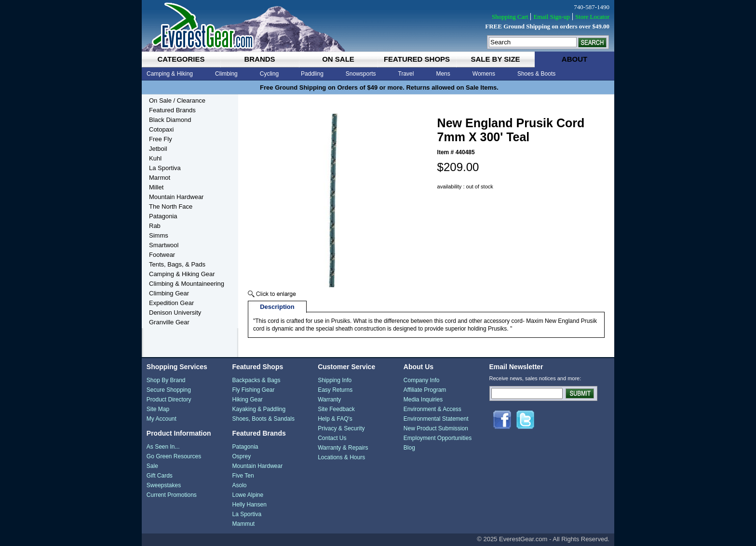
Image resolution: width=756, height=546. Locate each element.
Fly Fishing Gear (253, 390)
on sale (338, 59)
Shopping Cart (510, 17)
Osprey (241, 456)
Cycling (269, 74)
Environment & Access (432, 409)
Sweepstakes (164, 485)
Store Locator (592, 17)
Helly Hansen (249, 505)
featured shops (417, 59)
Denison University (175, 313)
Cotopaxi (161, 129)
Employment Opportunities (438, 438)
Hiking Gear (247, 400)
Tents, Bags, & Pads (177, 264)
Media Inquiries (423, 400)
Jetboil (158, 149)
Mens (443, 74)
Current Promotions (172, 495)
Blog (409, 448)
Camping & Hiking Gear (182, 274)
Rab (155, 226)
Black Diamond (170, 120)
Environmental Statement (436, 419)
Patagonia (163, 216)
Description (277, 307)
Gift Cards (160, 476)
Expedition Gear (171, 303)
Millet (156, 187)
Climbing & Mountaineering (187, 284)
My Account (162, 419)
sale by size (495, 59)
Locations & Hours (341, 457)
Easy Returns (335, 390)
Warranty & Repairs (343, 448)
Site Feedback (336, 409)
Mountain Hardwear (176, 197)
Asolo (239, 485)
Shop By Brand (166, 380)
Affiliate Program (425, 390)
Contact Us (332, 438)
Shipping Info (335, 380)
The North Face (171, 206)
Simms (159, 235)
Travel (406, 74)
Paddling (312, 74)
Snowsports (361, 74)
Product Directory (169, 400)
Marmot (160, 178)
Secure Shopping (169, 390)
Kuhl (155, 158)
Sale (152, 466)
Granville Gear (169, 322)
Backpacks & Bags (256, 380)
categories (181, 59)
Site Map (158, 409)
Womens (484, 74)
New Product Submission (436, 428)
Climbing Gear (169, 293)
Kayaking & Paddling (259, 409)
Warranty (329, 400)
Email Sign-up (551, 17)
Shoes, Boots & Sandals (263, 419)
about (574, 59)
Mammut (243, 524)
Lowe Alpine (248, 495)
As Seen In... (163, 447)
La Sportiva (165, 168)
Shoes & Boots (536, 74)
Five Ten (243, 476)
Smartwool (164, 245)
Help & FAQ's (335, 419)
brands (259, 59)
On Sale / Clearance (177, 100)
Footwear (162, 255)
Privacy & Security (341, 428)
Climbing (226, 74)
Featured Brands (172, 110)
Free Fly (161, 139)
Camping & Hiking (170, 74)
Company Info (422, 380)
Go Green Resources (174, 456)
